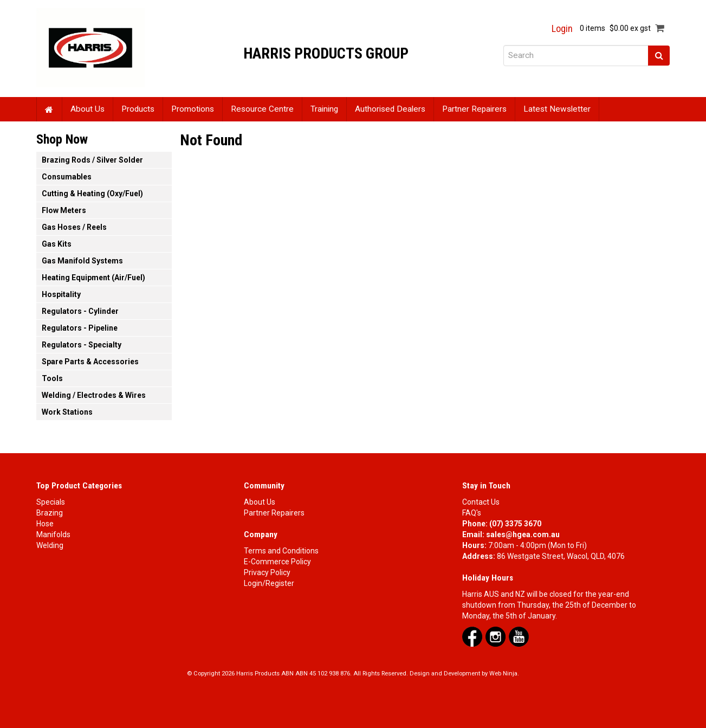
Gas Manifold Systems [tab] (82, 261)
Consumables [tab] (67, 177)
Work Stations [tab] (67, 412)
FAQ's (472, 513)
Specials (51, 502)
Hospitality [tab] (61, 294)
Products (138, 109)
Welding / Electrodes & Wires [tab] (94, 395)
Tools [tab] (52, 378)
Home (49, 109)
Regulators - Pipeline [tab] (80, 328)
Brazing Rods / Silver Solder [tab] (92, 160)
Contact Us (481, 502)
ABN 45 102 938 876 (323, 674)
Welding (50, 545)
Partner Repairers (474, 109)
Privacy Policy (267, 572)
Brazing (50, 513)
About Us (88, 109)
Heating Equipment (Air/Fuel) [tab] (93, 278)
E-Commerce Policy (277, 562)
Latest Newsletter (557, 109)
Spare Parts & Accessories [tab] (90, 362)
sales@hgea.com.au (523, 534)
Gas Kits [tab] (57, 244)
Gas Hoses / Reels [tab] (74, 227)
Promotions (193, 109)
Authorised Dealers (390, 109)
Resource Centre (262, 109)
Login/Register (269, 583)
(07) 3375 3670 (515, 524)
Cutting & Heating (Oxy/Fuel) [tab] (92, 194)
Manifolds (53, 534)
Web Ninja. (504, 674)
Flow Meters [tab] (64, 210)
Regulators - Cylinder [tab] (80, 311)
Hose (45, 524)
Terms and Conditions (281, 551)
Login (562, 29)
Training (324, 109)
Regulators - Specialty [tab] (82, 345)
